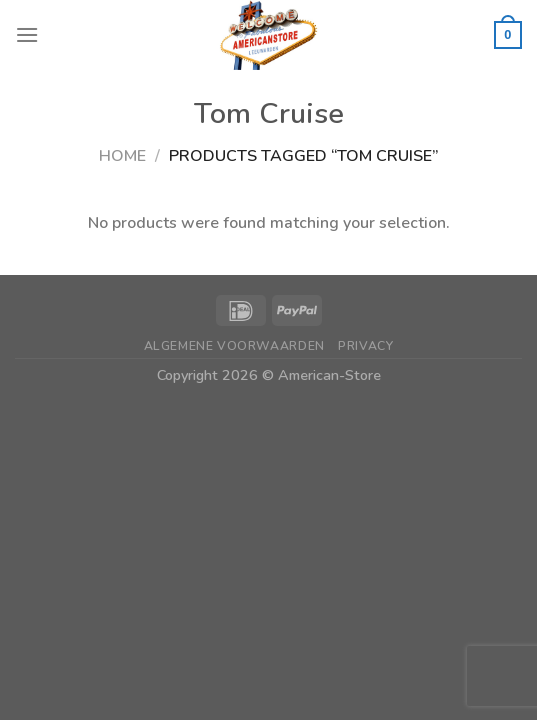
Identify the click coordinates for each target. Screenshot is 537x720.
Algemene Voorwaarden (234, 346)
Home (122, 156)
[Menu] (27, 34)
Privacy (365, 346)
